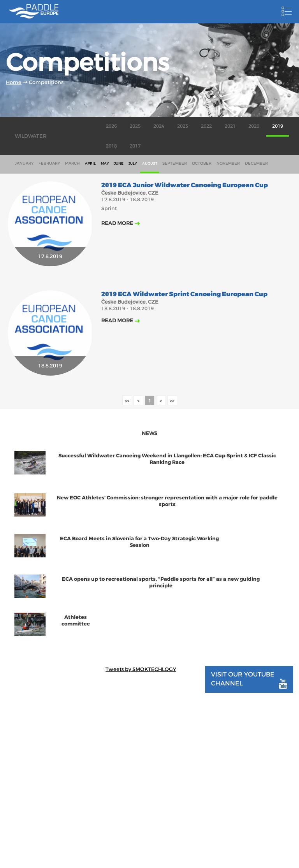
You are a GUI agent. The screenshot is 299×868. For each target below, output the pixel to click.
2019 (278, 126)
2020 (254, 126)
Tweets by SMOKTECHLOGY (141, 669)
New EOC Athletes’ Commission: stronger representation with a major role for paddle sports (167, 501)
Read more (117, 223)
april (90, 163)
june (119, 163)
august (150, 163)
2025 (135, 126)
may (105, 163)
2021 (230, 126)
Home (14, 82)
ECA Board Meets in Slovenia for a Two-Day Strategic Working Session (139, 542)
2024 (159, 126)
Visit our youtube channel (249, 680)
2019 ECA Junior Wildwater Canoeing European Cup (185, 185)
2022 (206, 126)
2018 (111, 146)
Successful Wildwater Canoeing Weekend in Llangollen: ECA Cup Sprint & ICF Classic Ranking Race (167, 459)
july (133, 163)
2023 (183, 126)
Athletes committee (76, 620)
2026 (111, 126)
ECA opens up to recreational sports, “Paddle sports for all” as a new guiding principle (161, 582)
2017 (135, 146)
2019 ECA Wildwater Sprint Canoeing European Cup (184, 294)
